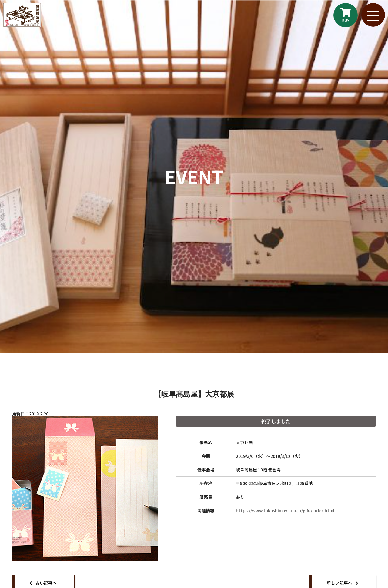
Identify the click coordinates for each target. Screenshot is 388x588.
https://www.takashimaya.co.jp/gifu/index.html (285, 510)
